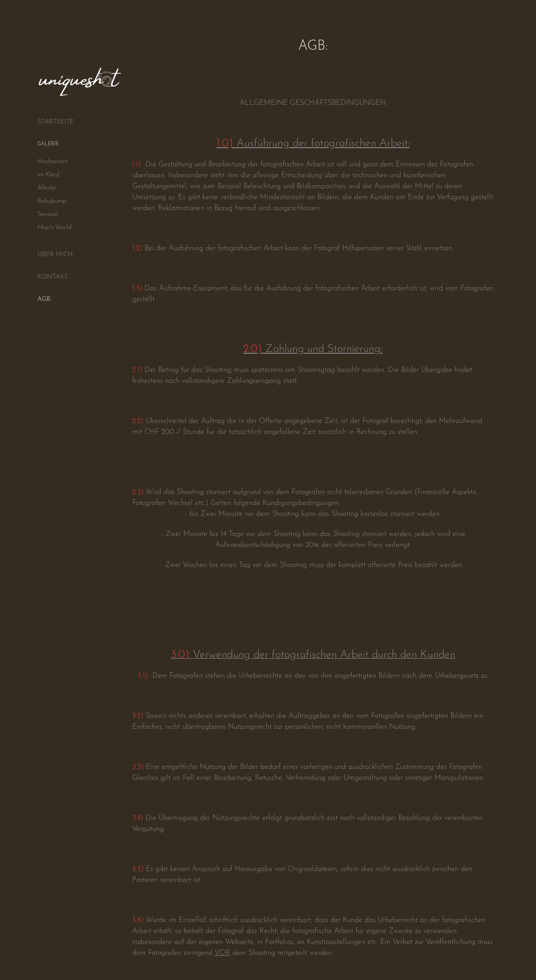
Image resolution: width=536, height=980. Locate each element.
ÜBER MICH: (56, 253)
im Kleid (48, 173)
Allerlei (47, 187)
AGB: (44, 298)
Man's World (54, 226)
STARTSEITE (56, 121)
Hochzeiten (52, 160)
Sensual (48, 213)
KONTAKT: (53, 276)
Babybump (52, 200)
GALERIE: (49, 143)
